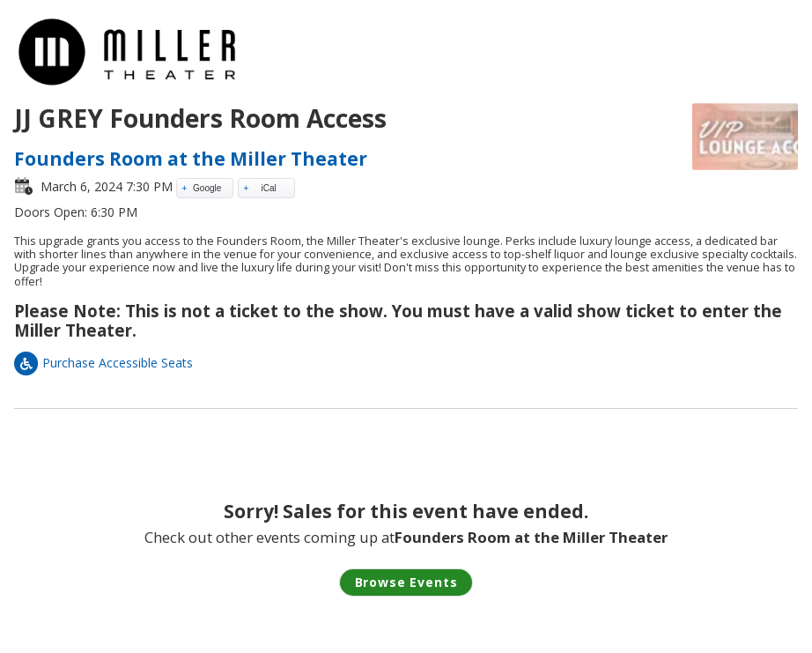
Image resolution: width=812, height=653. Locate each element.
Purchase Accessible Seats (103, 363)
